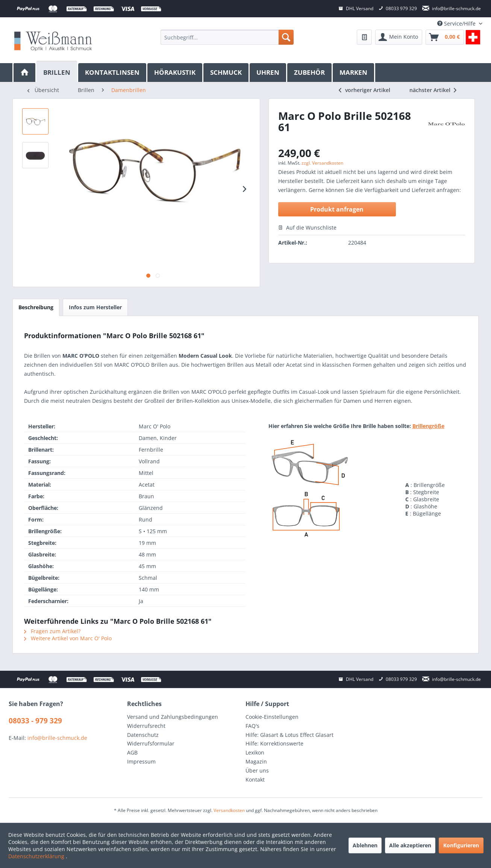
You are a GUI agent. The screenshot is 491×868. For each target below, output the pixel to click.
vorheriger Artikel (364, 90)
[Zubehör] (310, 73)
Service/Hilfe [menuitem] (457, 23)
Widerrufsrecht (146, 726)
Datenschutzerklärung (37, 856)
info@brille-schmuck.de (57, 738)
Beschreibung (36, 307)
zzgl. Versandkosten (322, 163)
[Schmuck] (227, 73)
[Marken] (354, 73)
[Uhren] (268, 73)
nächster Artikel (433, 90)
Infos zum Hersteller (95, 307)
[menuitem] (227, 37)
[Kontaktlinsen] (113, 73)
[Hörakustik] (175, 73)
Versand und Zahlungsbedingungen (173, 717)
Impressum (141, 761)
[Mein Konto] (399, 37)
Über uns (257, 770)
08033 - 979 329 (35, 721)
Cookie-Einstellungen (272, 717)
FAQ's (252, 726)
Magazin (256, 761)
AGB (132, 752)
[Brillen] (57, 72)
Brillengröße (428, 426)
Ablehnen (365, 845)
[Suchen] (286, 37)
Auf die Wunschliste (307, 228)
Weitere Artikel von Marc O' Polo (68, 638)
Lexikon (255, 752)
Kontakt (255, 780)
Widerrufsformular (151, 743)
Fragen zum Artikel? (52, 631)
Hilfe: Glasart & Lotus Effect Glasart (289, 735)
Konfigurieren (461, 845)
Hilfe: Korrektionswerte (274, 743)
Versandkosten (229, 810)
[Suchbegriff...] (227, 37)
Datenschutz (143, 735)
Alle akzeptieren (410, 845)
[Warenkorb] (445, 37)
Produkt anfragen (337, 209)
